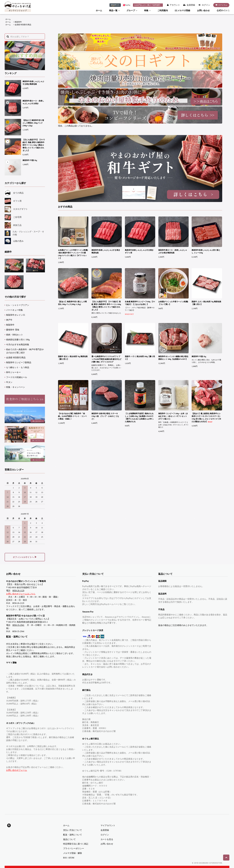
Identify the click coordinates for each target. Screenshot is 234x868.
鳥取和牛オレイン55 (16, 315)
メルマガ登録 (183, 11)
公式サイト (223, 11)
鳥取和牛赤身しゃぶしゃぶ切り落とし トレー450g (206, 251)
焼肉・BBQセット (15, 335)
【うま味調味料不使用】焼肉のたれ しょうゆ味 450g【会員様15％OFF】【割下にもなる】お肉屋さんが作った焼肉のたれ (139, 418)
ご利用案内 (163, 11)
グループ (131, 11)
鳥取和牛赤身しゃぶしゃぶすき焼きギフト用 (139, 251)
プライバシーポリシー (74, 849)
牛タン (9, 382)
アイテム (221, 5)
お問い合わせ (203, 11)
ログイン (206, 5)
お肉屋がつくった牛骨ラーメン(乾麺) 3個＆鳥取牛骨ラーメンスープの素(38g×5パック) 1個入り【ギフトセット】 (73, 254)
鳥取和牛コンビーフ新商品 (19, 363)
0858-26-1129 (18, 591)
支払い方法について (73, 830)
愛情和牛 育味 (13, 330)
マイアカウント (108, 825)
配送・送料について (73, 835)
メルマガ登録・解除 (73, 853)
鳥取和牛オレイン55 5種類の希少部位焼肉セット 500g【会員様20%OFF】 (173, 358)
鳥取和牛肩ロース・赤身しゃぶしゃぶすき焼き (33, 102)
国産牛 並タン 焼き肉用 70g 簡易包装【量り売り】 (73, 358)
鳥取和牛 (18, 22)
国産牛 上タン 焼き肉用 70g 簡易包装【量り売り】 (206, 303)
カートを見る (107, 839)
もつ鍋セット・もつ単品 (18, 367)
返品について (69, 839)
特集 (146, 11)
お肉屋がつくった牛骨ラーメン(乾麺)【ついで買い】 (173, 303)
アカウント (175, 5)
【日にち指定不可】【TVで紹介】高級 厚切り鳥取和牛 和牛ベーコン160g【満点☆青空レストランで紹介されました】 (34, 145)
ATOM (71, 858)
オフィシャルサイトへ (25, 557)
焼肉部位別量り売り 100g (18, 340)
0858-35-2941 (18, 625)
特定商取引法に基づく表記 (76, 844)
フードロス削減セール (17, 377)
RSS (65, 858)
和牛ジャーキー (13, 372)
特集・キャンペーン (16, 387)
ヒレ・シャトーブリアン (18, 305)
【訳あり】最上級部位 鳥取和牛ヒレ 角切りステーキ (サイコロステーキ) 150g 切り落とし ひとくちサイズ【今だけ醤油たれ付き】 (206, 418)
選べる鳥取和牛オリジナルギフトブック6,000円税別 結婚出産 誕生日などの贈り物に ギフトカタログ (106, 359)
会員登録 (191, 5)
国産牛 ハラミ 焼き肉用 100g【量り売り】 (140, 358)
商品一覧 (113, 11)
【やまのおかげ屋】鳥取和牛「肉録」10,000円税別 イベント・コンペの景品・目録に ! (72, 416)
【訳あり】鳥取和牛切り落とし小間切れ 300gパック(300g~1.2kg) (33, 123)
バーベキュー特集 (14, 310)
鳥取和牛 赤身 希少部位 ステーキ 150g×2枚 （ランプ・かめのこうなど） (105, 416)
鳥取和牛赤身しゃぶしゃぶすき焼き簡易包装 (33, 83)
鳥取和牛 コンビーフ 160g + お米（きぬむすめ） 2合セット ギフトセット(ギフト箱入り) (173, 416)
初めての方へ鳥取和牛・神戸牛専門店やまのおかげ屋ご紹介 (25, 351)
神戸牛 (9, 320)
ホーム (99, 11)
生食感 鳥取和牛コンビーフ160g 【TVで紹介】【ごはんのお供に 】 (140, 303)
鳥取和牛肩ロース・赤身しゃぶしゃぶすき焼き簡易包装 (173, 251)
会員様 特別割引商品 (23, 25)
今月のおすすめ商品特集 (18, 345)
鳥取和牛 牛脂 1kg (30, 160)
